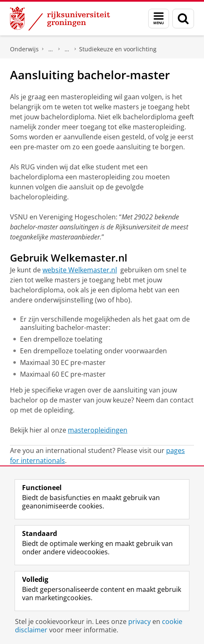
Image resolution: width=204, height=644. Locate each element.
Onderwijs (24, 49)
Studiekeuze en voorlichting (118, 49)
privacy (139, 621)
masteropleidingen (98, 430)
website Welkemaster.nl (80, 270)
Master (51, 49)
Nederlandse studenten (67, 49)
